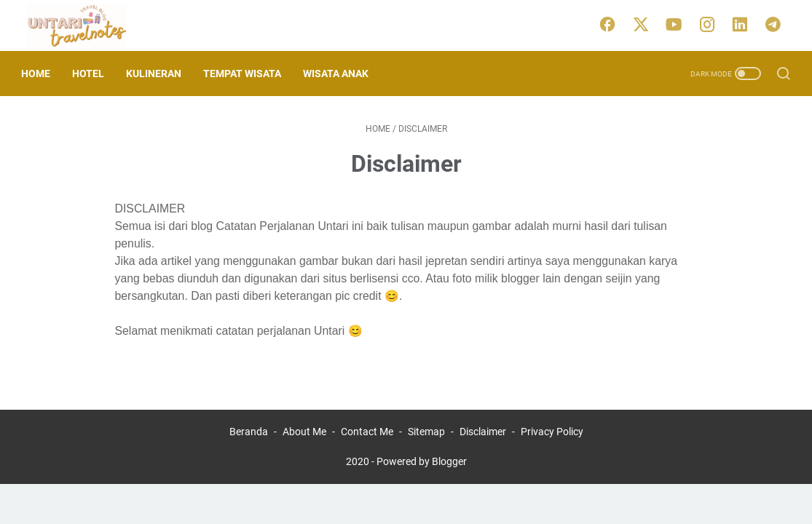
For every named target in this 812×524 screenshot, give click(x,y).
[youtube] (677, 25)
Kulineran (159, 74)
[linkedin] (743, 25)
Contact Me (367, 432)
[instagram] (710, 25)
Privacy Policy (552, 432)
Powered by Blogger (422, 461)
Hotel (93, 74)
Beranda (249, 432)
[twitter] (645, 25)
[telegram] (776, 25)
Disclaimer (483, 432)
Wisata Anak (341, 74)
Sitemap (426, 432)
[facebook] (612, 25)
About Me (304, 432)
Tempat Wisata (247, 74)
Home (41, 74)
